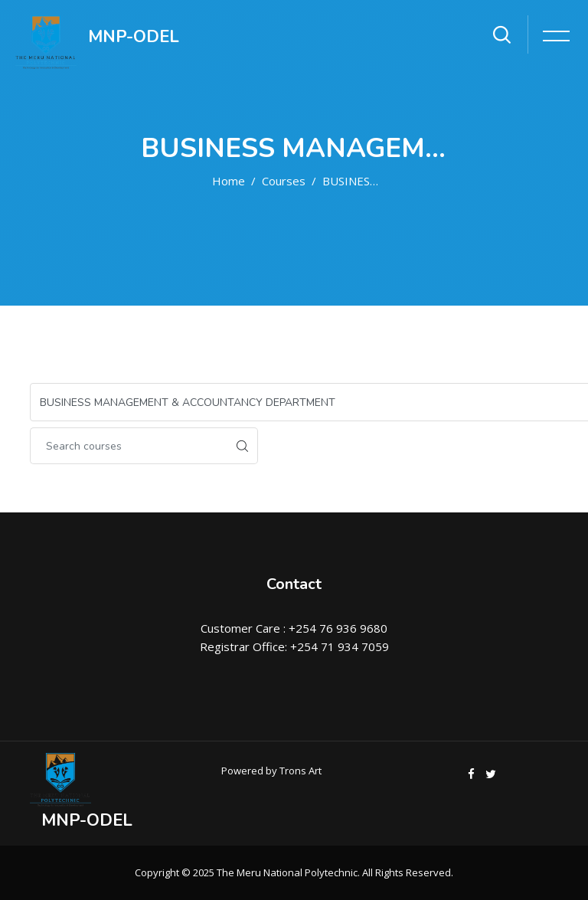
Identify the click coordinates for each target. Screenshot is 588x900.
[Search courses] (129, 446)
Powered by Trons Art (271, 771)
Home (229, 181)
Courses (284, 181)
